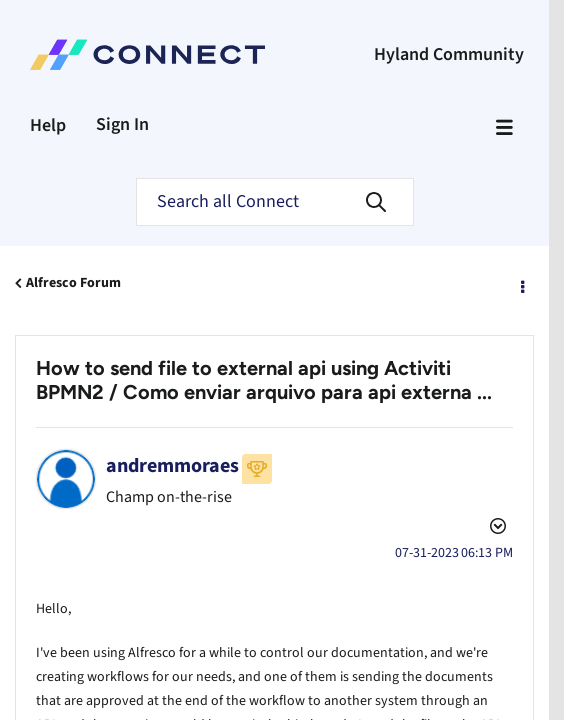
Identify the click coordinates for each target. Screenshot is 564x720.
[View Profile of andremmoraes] (172, 466)
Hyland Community (449, 54)
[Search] (275, 202)
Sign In (122, 124)
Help (48, 125)
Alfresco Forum (73, 283)
